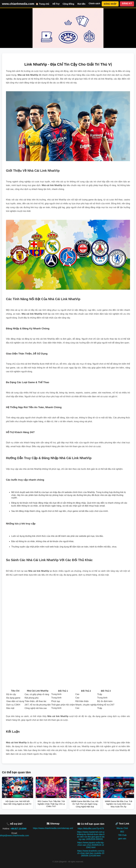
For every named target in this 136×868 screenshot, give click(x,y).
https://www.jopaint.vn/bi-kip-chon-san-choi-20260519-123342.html (91, 845)
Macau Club (122, 828)
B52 (122, 832)
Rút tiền (81, 4)
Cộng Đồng (68, 4)
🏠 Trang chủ (42, 4)
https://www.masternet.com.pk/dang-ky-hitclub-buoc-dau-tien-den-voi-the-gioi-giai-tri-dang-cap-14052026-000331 (91, 836)
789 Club (122, 835)
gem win (122, 839)
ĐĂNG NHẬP (110, 4)
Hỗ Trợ (56, 4)
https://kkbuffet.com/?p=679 (91, 828)
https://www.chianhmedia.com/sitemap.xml (53, 828)
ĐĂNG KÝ (127, 4)
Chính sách (94, 4)
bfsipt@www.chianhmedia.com (14, 836)
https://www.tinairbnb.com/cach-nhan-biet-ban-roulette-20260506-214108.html (91, 853)
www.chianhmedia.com (18, 4)
